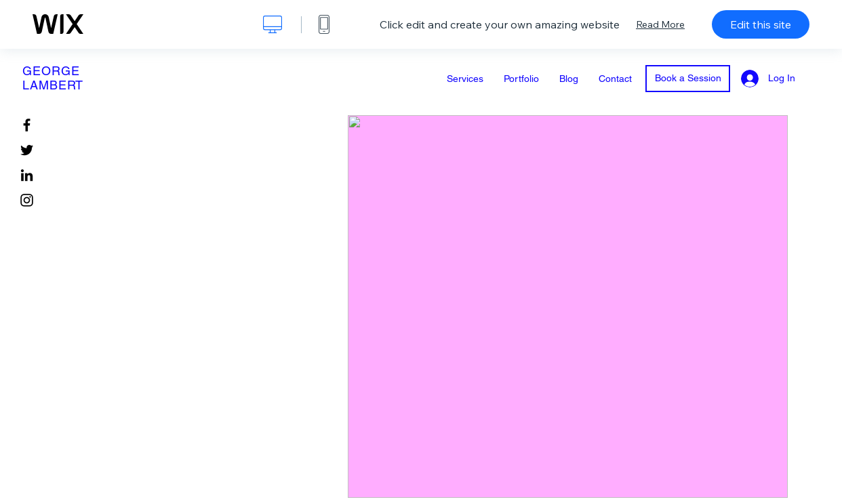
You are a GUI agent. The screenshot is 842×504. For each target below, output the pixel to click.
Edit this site (761, 24)
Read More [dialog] (660, 24)
